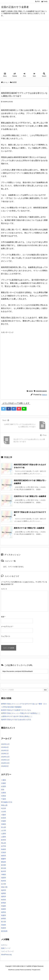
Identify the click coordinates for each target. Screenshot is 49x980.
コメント (4, 589)
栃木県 (3, 871)
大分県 (3, 812)
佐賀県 (3, 786)
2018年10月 (5, 763)
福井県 (3, 890)
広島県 (3, 852)
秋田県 (31, 391)
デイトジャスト (25, 976)
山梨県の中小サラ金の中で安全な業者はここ (17, 716)
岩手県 (3, 846)
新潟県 (3, 865)
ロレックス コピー (6, 974)
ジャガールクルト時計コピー (40, 974)
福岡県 (3, 893)
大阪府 (3, 815)
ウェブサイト (6, 636)
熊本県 (3, 881)
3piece (44, 395)
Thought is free (36, 970)
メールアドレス (7, 626)
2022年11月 (5, 744)
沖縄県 (3, 874)
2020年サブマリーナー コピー (21, 974)
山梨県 (3, 837)
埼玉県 (3, 808)
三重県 (3, 780)
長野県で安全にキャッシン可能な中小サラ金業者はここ (21, 713)
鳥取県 (3, 928)
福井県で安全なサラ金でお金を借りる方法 (16, 720)
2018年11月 (5, 760)
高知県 (3, 925)
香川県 (3, 922)
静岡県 (3, 919)
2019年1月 (5, 754)
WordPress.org (6, 954)
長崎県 (3, 909)
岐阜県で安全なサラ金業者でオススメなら (16, 710)
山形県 (3, 834)
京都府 (3, 783)
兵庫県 (3, 793)
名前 (3, 617)
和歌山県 (4, 805)
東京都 (3, 868)
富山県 (3, 827)
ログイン (4, 945)
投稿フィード (6, 948)
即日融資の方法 (7, 802)
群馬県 (3, 903)
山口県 (3, 830)
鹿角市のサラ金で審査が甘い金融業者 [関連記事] (29, 528)
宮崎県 (3, 824)
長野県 (3, 912)
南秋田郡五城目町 (41, 391)
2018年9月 (5, 766)
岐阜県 (3, 840)
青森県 (3, 915)
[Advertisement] (24, 46)
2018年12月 (5, 757)
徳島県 (3, 856)
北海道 (3, 796)
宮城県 (3, 821)
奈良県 (3, 818)
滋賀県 (3, 878)
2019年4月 (5, 747)
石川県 (3, 884)
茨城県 (3, 906)
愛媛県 (3, 859)
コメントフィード (7, 951)
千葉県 (3, 799)
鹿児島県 (4, 931)
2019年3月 (5, 750)
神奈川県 (4, 887)
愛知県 (3, 862)
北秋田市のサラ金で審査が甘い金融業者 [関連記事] (30, 496)
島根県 (3, 849)
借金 (3, 790)
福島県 (3, 897)
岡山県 (3, 843)
